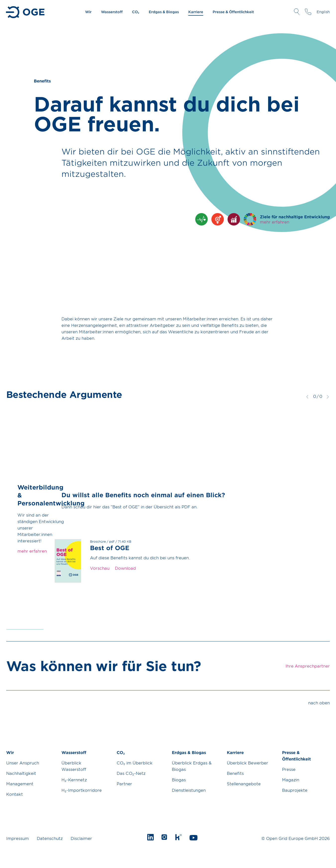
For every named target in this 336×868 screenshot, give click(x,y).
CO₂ (136, 12)
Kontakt (15, 794)
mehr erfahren (275, 222)
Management (20, 784)
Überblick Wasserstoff (74, 766)
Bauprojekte (295, 790)
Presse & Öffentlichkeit (233, 12)
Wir (88, 12)
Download (125, 568)
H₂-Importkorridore (82, 790)
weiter (328, 397)
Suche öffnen (297, 12)
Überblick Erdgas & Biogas (192, 766)
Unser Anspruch (23, 763)
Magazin (291, 780)
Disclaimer (81, 838)
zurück (307, 397)
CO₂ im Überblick (135, 763)
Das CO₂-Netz (131, 773)
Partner (124, 784)
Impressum (18, 838)
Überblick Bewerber (247, 763)
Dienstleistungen (189, 790)
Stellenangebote (244, 784)
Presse (289, 769)
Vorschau (100, 568)
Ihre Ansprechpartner (308, 12)
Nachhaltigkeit (21, 773)
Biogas (179, 780)
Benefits (235, 773)
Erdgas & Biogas (164, 12)
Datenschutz (50, 838)
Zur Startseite (26, 12)
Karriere (196, 12)
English (323, 12)
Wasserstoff (112, 12)
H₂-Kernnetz (74, 780)
